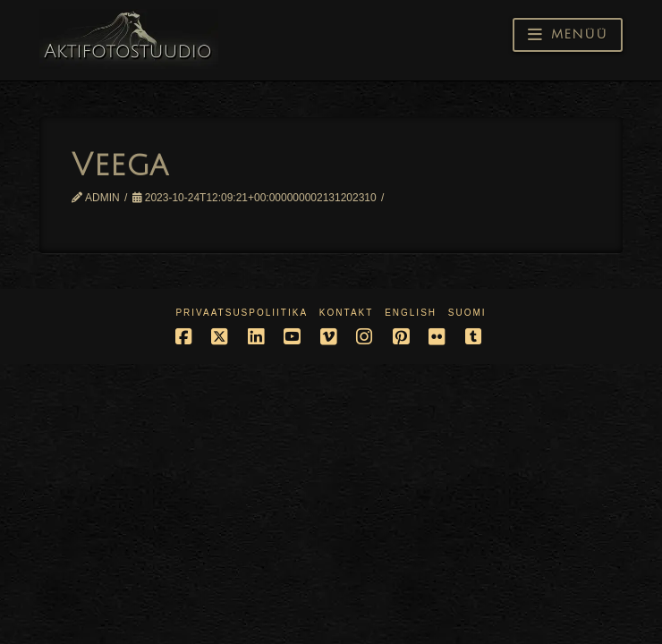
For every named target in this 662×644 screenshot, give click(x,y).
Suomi (467, 313)
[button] (568, 35)
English (411, 313)
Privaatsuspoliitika (242, 313)
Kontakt (346, 313)
